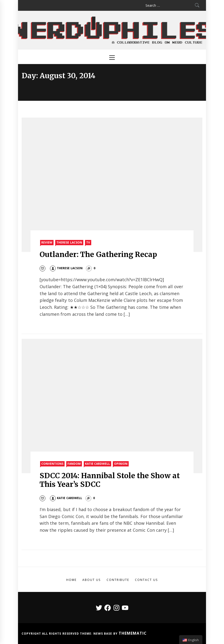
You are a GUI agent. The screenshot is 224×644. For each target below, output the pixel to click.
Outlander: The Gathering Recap (98, 254)
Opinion (121, 464)
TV (88, 242)
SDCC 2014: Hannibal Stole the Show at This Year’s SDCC (110, 480)
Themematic (133, 633)
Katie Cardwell (97, 464)
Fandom (74, 464)
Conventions (52, 464)
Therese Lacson (69, 242)
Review (47, 242)
